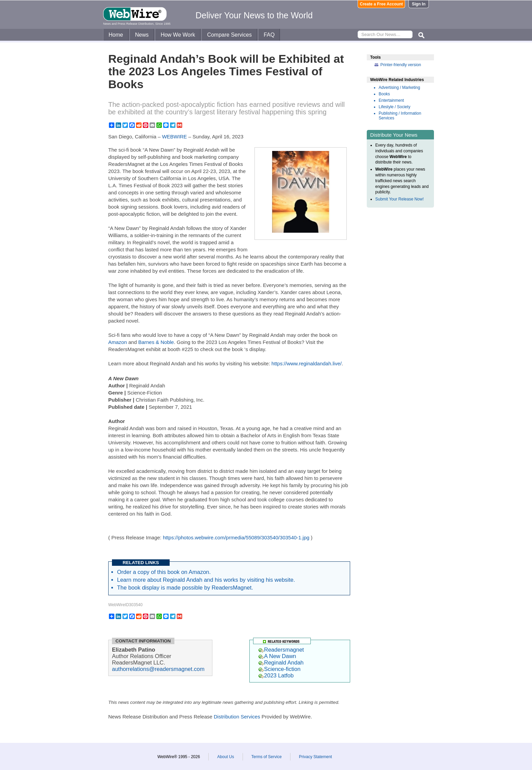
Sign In (419, 4)
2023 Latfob (276, 675)
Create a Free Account (382, 4)
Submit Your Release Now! (400, 199)
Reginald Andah (281, 662)
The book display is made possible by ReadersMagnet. (185, 588)
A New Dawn (277, 656)
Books (384, 94)
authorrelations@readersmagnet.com (158, 669)
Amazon (118, 342)
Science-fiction (279, 669)
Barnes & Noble (156, 342)
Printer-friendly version (401, 65)
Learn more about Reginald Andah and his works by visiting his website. (206, 580)
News (142, 35)
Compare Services (229, 35)
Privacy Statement (315, 757)
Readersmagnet (281, 650)
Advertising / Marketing (399, 88)
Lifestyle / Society (394, 107)
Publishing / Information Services (400, 116)
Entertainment (391, 100)
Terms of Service (267, 757)
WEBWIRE (174, 137)
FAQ (269, 35)
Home (116, 35)
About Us (225, 757)
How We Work (178, 35)
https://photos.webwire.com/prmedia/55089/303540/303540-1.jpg (236, 537)
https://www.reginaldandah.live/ (307, 363)
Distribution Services (237, 717)
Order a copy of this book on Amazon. (164, 572)
